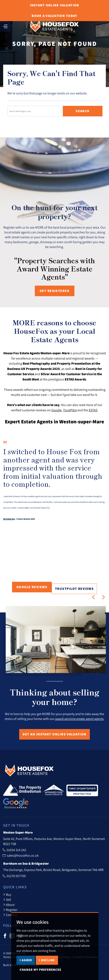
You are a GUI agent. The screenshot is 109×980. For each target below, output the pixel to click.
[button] (93, 597)
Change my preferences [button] (40, 970)
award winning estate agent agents (79, 719)
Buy (7, 894)
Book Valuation (54, 16)
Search (83, 111)
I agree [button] (26, 960)
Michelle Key (9, 519)
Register (10, 910)
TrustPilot (70, 410)
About (9, 905)
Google (57, 410)
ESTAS (93, 410)
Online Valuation (55, 5)
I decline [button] (47, 960)
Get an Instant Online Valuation (54, 734)
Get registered (54, 291)
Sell (7, 900)
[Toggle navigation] (5, 26)
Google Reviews (32, 587)
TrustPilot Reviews (74, 589)
